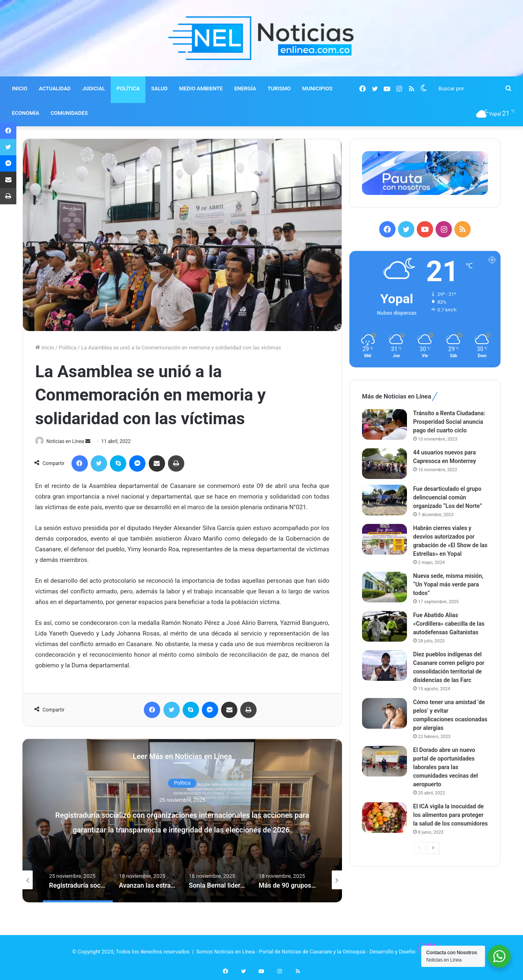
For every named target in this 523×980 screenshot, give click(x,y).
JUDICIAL (94, 88)
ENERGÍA (245, 88)
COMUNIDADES (69, 113)
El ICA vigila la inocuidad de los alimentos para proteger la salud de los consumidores (450, 815)
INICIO (20, 88)
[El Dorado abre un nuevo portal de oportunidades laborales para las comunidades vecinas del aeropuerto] (384, 761)
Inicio (45, 348)
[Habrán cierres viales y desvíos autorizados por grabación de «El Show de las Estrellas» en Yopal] (384, 539)
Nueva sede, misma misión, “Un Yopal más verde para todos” (448, 584)
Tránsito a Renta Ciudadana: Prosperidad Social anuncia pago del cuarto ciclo (449, 422)
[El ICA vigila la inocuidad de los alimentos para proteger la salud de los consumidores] (384, 818)
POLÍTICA (128, 88)
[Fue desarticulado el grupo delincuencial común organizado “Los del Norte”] (384, 500)
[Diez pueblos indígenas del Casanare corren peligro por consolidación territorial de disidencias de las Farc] (384, 666)
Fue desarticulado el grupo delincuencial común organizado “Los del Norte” (448, 497)
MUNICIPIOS (317, 88)
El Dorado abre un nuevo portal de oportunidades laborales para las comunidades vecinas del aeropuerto (446, 767)
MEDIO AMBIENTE (201, 88)
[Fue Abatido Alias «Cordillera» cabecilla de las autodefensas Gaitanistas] (384, 626)
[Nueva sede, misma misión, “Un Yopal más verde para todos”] (384, 587)
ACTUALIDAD (55, 88)
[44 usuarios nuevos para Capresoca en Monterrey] (384, 464)
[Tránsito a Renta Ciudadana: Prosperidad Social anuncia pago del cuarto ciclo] (384, 424)
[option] (182, 821)
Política (68, 348)
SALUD (159, 88)
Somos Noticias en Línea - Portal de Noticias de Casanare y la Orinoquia (281, 952)
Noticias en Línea (69, 441)
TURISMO (279, 88)
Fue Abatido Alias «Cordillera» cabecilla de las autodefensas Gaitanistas (449, 624)
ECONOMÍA (26, 113)
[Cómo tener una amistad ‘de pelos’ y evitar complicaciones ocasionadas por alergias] (384, 713)
